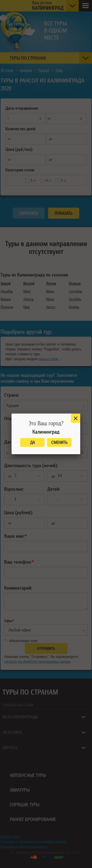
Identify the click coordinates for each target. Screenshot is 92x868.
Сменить (59, 442)
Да (33, 442)
